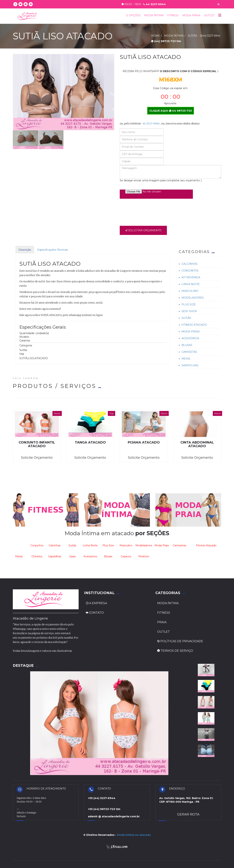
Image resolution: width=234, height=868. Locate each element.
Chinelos (37, 556)
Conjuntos (190, 271)
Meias (186, 359)
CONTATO (95, 613)
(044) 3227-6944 (210, 36)
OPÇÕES (133, 15)
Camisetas (189, 352)
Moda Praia (191, 332)
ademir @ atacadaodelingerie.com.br (114, 816)
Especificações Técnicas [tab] (53, 250)
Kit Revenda (191, 277)
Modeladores (193, 298)
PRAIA (162, 622)
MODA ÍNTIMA (154, 15)
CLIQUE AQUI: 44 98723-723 (171, 111)
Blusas (187, 345)
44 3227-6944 (154, 4)
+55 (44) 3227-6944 (102, 798)
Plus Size (189, 304)
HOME (156, 36)
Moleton (144, 556)
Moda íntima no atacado (134, 835)
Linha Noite (191, 284)
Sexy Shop (189, 311)
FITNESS (173, 15)
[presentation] (148, 211)
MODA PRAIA (191, 15)
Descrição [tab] (25, 250)
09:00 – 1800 (131, 4)
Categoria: (26, 345)
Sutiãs (186, 318)
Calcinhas (189, 264)
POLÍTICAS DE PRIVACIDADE (180, 641)
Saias (72, 556)
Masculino (190, 291)
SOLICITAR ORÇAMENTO (143, 230)
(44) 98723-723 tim (166, 41)
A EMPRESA (96, 603)
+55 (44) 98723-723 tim (104, 809)
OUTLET (209, 15)
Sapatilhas (190, 365)
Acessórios (190, 338)
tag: (22, 354)
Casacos (126, 556)
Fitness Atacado (194, 325)
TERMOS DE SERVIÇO (175, 651)
